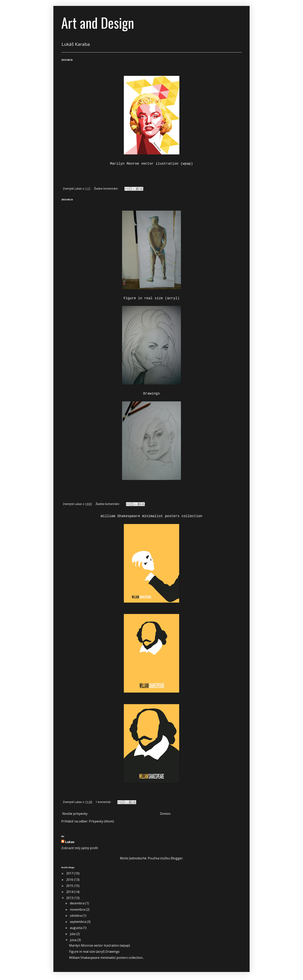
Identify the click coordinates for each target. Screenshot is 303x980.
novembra (78, 909)
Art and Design (98, 22)
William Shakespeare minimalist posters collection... (107, 958)
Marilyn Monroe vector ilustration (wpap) (99, 945)
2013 (70, 898)
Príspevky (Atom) (101, 821)
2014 (70, 892)
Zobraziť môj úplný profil (79, 848)
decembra (78, 903)
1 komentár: (104, 802)
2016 (70, 880)
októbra (76, 916)
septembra (78, 922)
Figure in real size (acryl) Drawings (94, 952)
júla (73, 934)
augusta (76, 928)
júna (73, 940)
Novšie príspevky (75, 814)
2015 (70, 886)
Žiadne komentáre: (106, 189)
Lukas (70, 842)
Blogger (177, 858)
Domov (165, 814)
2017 (70, 873)
